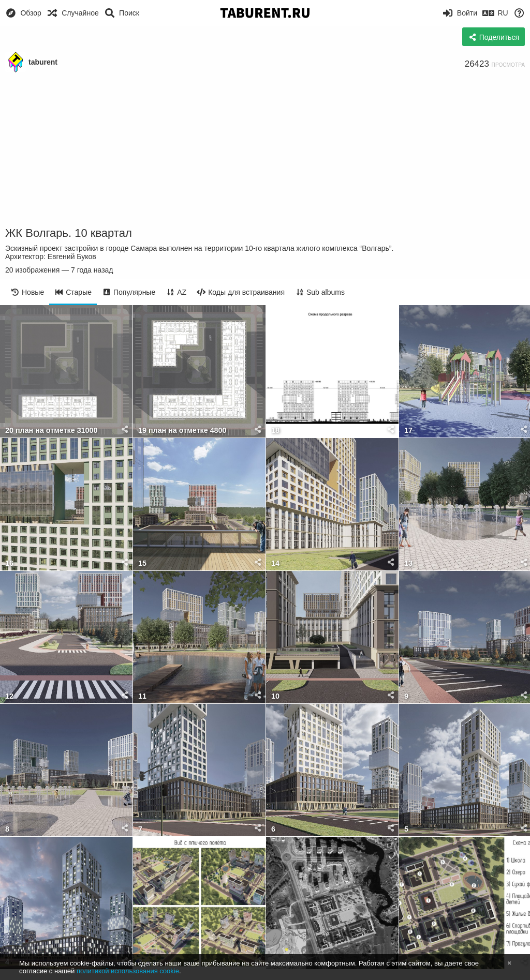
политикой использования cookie (128, 971)
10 (275, 696)
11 (142, 696)
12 (9, 696)
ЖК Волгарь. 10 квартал (69, 233)
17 (408, 431)
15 (142, 563)
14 (275, 563)
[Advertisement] (265, 150)
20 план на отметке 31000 (51, 431)
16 (9, 563)
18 (275, 431)
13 (408, 563)
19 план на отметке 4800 (182, 431)
